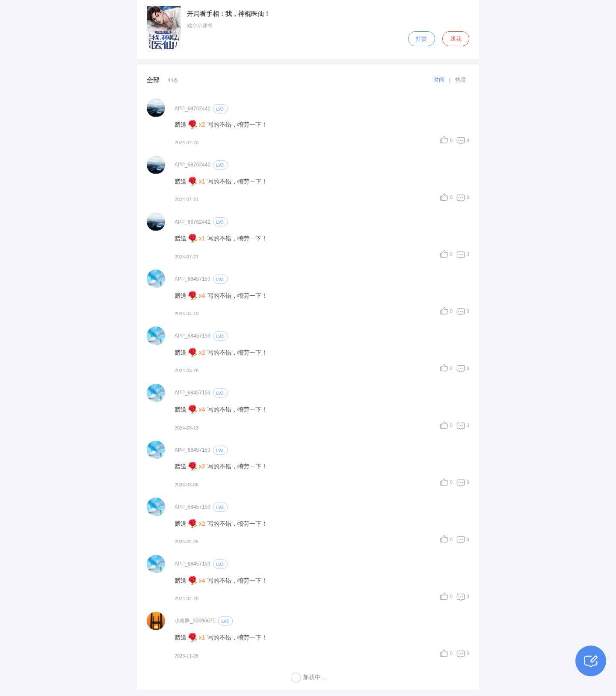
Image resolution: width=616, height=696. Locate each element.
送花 (456, 39)
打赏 (421, 39)
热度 (461, 80)
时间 (439, 80)
